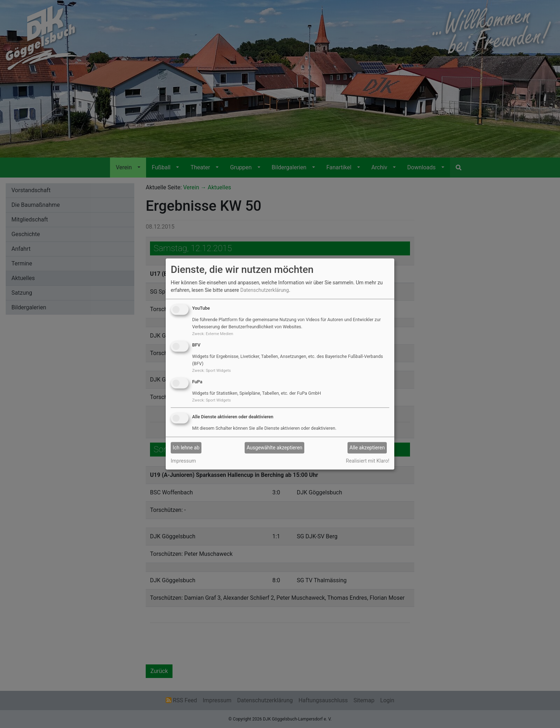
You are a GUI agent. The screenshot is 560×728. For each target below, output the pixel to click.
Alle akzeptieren (367, 448)
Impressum (183, 460)
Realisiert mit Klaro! (368, 460)
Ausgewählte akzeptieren (275, 448)
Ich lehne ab (186, 448)
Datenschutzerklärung (265, 290)
